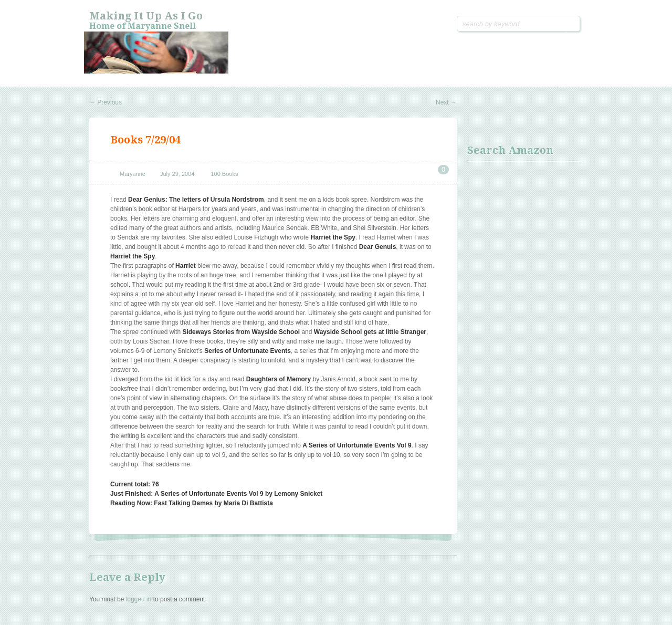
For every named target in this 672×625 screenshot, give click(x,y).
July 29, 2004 (177, 174)
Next (446, 102)
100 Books (224, 174)
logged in (139, 599)
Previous (106, 102)
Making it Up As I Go (146, 16)
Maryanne (133, 174)
